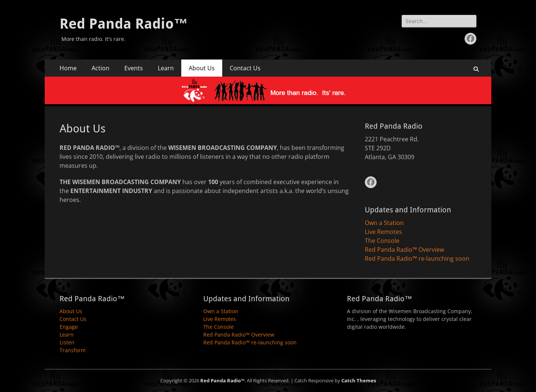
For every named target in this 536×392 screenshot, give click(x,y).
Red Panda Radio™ (124, 24)
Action (100, 68)
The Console (382, 241)
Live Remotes (383, 232)
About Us (202, 68)
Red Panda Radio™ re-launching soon (417, 258)
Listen (67, 342)
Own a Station (384, 223)
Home (68, 68)
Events (134, 68)
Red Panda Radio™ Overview (404, 250)
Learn (166, 68)
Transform (73, 350)
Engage (69, 327)
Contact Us (245, 68)
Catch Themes (359, 380)
